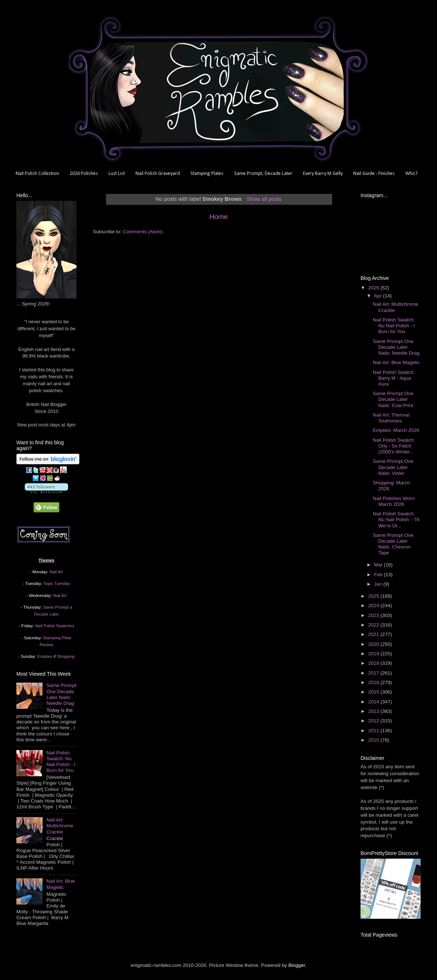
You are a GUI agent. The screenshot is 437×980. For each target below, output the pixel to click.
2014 (374, 702)
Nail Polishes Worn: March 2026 (394, 501)
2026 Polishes (84, 174)
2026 (374, 288)
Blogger (297, 965)
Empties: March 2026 (396, 430)
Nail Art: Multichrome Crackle (60, 826)
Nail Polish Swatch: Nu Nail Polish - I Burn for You (61, 762)
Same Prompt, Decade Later (263, 174)
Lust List (117, 174)
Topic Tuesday (57, 583)
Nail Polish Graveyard (158, 174)
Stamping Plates (207, 174)
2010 (374, 740)
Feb (379, 575)
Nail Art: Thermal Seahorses (391, 418)
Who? (412, 174)
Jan (379, 584)
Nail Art (56, 572)
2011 (374, 731)
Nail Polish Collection (37, 174)
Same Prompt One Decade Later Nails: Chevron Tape (393, 544)
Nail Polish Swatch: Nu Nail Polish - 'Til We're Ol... (396, 520)
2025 (374, 596)
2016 (374, 682)
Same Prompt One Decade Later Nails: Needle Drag (61, 694)
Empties (45, 656)
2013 (374, 711)
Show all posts (264, 199)
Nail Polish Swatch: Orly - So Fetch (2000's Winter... (394, 446)
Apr (379, 296)
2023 (374, 615)
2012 (374, 721)
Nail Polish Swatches (55, 626)
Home (219, 217)
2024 (374, 606)
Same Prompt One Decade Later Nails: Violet (393, 467)
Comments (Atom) (143, 232)
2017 (374, 673)
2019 (374, 654)
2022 (374, 625)
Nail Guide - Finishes (374, 174)
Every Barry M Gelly (323, 174)
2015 (374, 692)
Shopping (66, 656)
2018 (374, 663)
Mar (379, 565)
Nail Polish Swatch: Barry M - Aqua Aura (394, 378)
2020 (374, 644)
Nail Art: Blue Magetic (60, 884)
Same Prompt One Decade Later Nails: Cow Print (393, 399)
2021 (374, 634)
